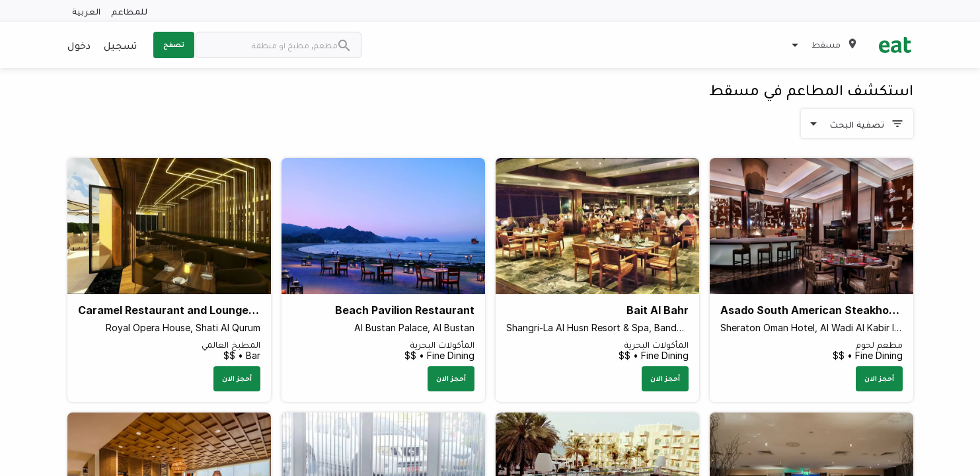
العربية (86, 11)
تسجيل (120, 45)
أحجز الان (879, 378)
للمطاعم (129, 11)
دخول (79, 45)
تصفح (174, 44)
